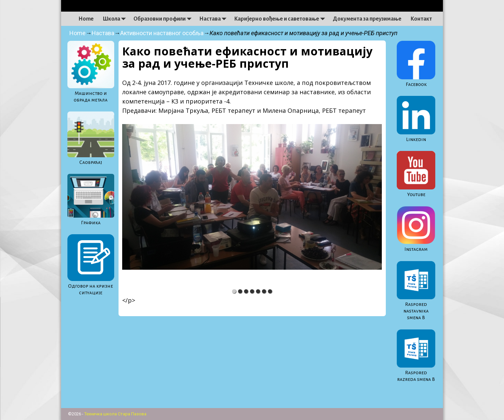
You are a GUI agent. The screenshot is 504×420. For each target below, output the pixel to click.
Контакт (421, 19)
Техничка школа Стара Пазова (115, 414)
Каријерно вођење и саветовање (281, 19)
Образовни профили (164, 19)
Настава (214, 19)
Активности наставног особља (162, 33)
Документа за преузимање (367, 19)
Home (86, 19)
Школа (116, 19)
